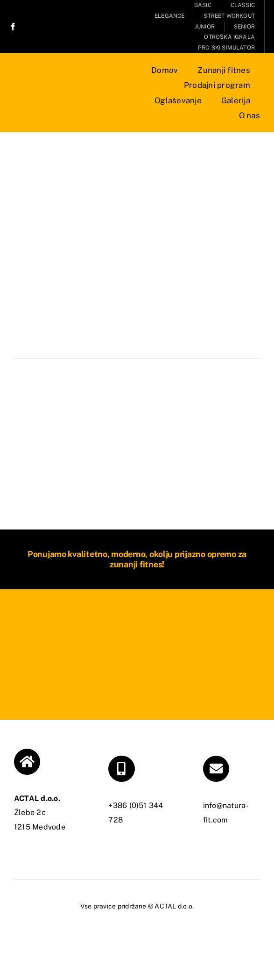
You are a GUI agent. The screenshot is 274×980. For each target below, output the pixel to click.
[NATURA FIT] (68, 87)
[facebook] (13, 27)
